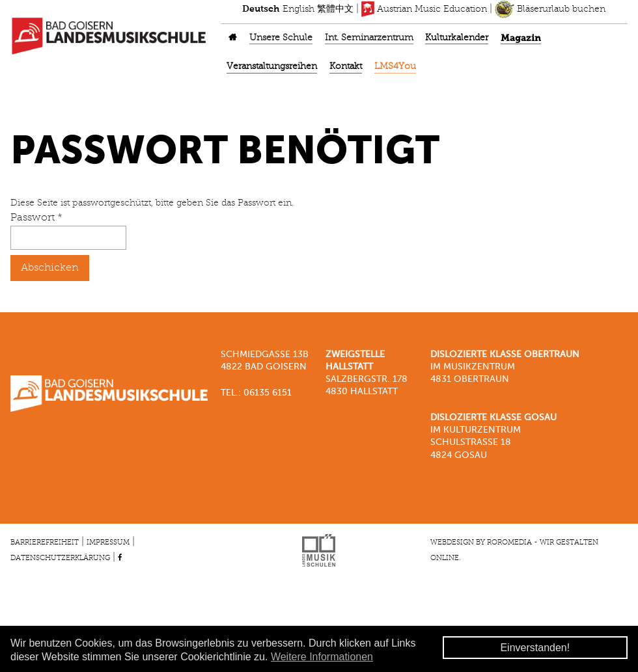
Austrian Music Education (424, 9)
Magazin (521, 38)
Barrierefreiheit (45, 543)
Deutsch (261, 9)
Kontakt (346, 67)
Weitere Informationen (322, 657)
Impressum (108, 543)
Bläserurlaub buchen (550, 9)
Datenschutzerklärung (60, 558)
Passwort (36, 218)
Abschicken (50, 268)
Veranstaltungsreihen (272, 67)
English (298, 9)
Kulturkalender (457, 38)
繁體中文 (335, 9)
